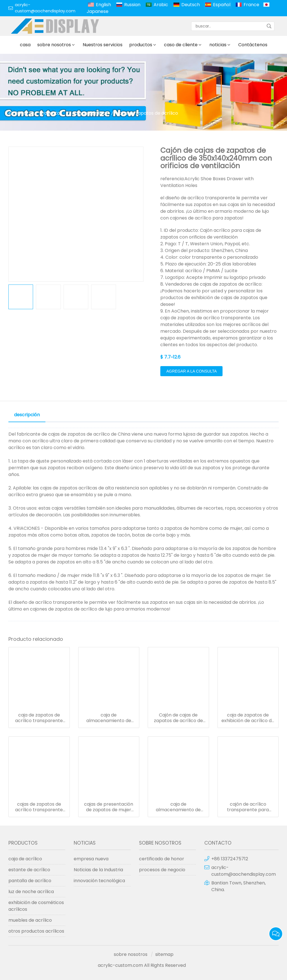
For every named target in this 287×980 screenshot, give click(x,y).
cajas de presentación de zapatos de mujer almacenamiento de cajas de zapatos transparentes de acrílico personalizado (109, 807)
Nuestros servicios (103, 45)
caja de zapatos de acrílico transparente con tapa (39, 718)
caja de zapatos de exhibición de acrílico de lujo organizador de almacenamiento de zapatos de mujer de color (248, 718)
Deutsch (191, 5)
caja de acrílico (89, 113)
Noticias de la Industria (98, 870)
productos (141, 45)
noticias (218, 45)
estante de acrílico (29, 870)
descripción (27, 415)
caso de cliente (181, 45)
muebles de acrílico (30, 920)
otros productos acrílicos (36, 931)
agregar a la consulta (191, 371)
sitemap (164, 954)
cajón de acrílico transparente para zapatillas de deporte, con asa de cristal (248, 807)
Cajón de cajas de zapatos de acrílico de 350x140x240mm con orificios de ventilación (178, 718)
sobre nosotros (54, 45)
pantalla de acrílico (30, 881)
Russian (132, 5)
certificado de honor (162, 859)
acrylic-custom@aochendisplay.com (45, 8)
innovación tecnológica (99, 881)
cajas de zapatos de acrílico (147, 113)
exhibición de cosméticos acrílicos (36, 906)
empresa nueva (91, 859)
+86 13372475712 (230, 859)
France (251, 5)
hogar (22, 113)
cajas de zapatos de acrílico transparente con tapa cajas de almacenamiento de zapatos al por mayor (39, 807)
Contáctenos (253, 45)
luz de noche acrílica (31, 892)
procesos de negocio (162, 870)
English (103, 5)
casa (25, 45)
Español (222, 5)
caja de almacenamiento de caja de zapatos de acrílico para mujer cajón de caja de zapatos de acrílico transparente (109, 718)
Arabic (161, 5)
